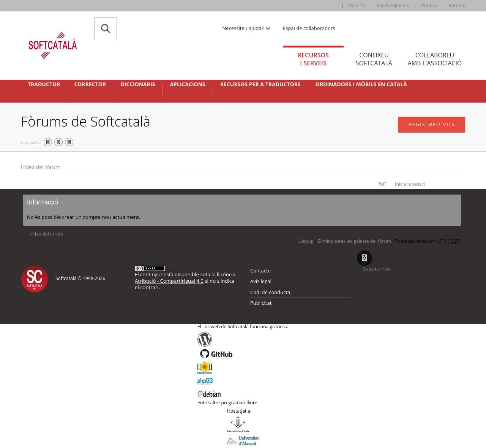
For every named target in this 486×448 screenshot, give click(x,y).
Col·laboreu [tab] (435, 59)
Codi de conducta (270, 292)
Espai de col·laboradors (309, 28)
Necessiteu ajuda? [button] (247, 28)
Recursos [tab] (313, 59)
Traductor (44, 84)
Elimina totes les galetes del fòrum (354, 241)
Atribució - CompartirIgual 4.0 (169, 281)
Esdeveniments (393, 6)
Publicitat (261, 303)
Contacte (260, 271)
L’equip (306, 241)
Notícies (357, 6)
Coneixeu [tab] (374, 59)
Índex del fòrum (41, 167)
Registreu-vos (432, 124)
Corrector (90, 84)
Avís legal (261, 281)
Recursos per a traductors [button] (260, 84)
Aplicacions (187, 84)
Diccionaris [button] (138, 84)
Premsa (429, 6)
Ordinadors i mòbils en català (361, 84)
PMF (382, 184)
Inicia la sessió (410, 184)
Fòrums (457, 6)
